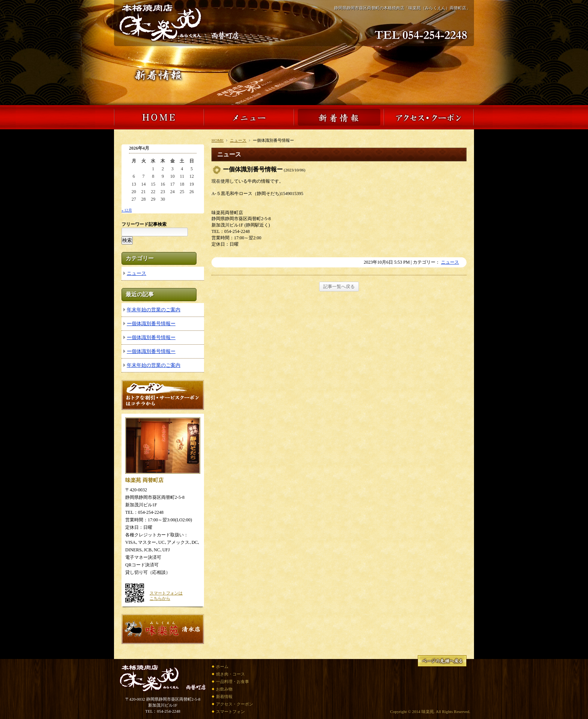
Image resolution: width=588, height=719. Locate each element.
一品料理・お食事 (232, 681)
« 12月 (127, 210)
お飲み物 (224, 689)
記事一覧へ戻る (339, 287)
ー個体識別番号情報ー (151, 323)
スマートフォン (230, 711)
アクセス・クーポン (235, 704)
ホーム (222, 666)
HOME (217, 140)
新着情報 (224, 696)
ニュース (238, 140)
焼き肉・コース (230, 674)
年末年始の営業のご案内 (154, 310)
